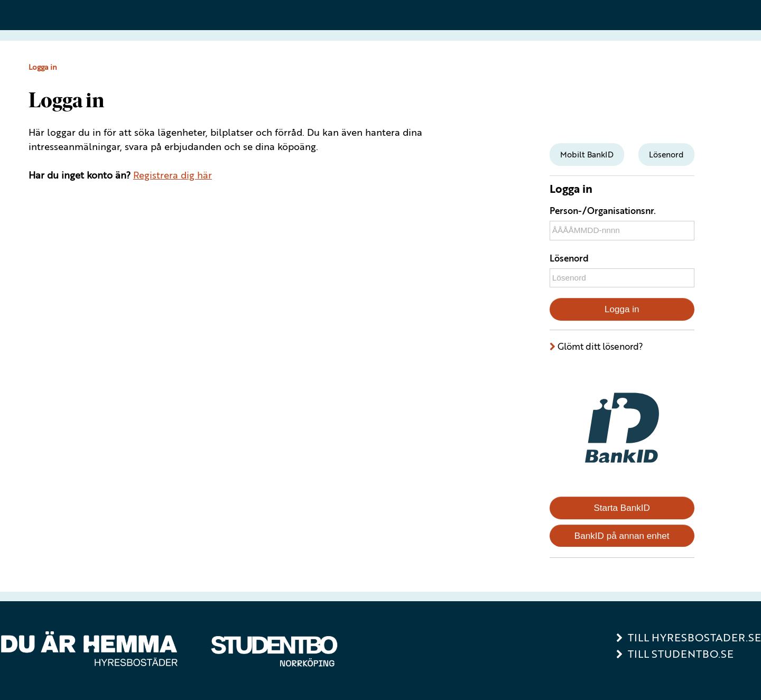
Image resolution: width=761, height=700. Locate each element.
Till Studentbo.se (681, 654)
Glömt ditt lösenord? (600, 346)
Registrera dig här (173, 175)
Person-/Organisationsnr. (603, 211)
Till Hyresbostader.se (694, 637)
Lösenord (569, 258)
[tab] (587, 155)
